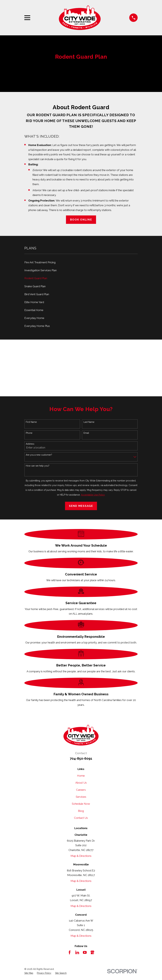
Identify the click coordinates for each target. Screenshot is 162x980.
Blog (81, 811)
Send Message (81, 506)
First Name (31, 422)
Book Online (81, 220)
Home (81, 776)
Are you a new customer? (39, 455)
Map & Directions (81, 856)
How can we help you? (38, 466)
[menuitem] (81, 263)
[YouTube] (85, 952)
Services (81, 797)
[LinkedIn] (77, 952)
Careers (81, 790)
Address (30, 444)
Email (86, 433)
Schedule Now (81, 804)
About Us (81, 783)
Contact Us (81, 818)
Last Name (89, 422)
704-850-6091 (81, 758)
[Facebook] (70, 952)
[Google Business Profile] (92, 952)
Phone (29, 433)
